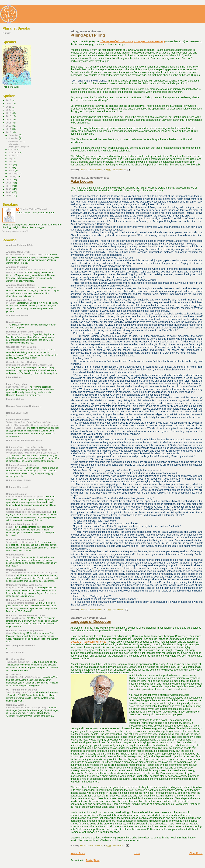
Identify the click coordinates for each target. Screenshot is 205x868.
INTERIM (11, 303)
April (11, 168)
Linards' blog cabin (16, 384)
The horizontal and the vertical (21, 288)
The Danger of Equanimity (19, 334)
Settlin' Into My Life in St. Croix (21, 692)
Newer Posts (78, 853)
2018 (9, 116)
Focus (9, 527)
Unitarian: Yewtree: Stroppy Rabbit (25, 631)
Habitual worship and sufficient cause (24, 255)
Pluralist (6, 33)
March (12, 171)
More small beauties (16, 618)
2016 (9, 123)
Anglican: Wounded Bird (19, 300)
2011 (9, 183)
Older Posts (196, 853)
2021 (9, 107)
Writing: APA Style (16, 705)
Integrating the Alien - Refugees (21, 588)
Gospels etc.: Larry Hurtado (21, 362)
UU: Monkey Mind (16, 659)
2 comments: (119, 845)
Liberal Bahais (14, 377)
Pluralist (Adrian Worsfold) (34, 209)
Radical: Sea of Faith (17, 413)
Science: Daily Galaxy (18, 420)
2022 (9, 104)
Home (137, 853)
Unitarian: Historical (17, 487)
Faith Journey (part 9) (17, 387)
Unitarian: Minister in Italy (20, 539)
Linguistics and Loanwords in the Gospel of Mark (30, 365)
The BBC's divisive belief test (20, 603)
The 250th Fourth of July (18, 662)
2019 (9, 113)
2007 (9, 195)
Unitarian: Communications (21, 465)
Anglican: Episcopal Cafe (20, 245)
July (11, 159)
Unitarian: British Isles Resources (24, 440)
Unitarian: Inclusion (17, 494)
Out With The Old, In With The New (23, 677)
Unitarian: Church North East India (25, 447)
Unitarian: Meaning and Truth (22, 524)
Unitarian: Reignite (16, 570)
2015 (9, 126)
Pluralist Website (15, 399)
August (12, 156)
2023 (9, 100)
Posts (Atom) (93, 860)
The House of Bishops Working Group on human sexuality (133, 41)
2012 (9, 180)
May (11, 165)
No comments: (119, 170)
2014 (9, 129)
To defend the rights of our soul (21, 542)
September (14, 153)
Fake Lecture (82, 181)
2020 (9, 110)
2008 (9, 192)
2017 (9, 120)
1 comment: (118, 610)
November (14, 138)
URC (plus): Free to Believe (21, 646)
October (13, 150)
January (13, 176)
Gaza (9, 633)
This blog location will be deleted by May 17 (27, 350)
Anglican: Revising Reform (21, 285)
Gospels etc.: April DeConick (22, 347)
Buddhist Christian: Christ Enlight (24, 332)
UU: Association (15, 652)
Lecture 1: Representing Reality (88, 642)
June (11, 162)
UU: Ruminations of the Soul (21, 690)
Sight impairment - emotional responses (25, 497)
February (13, 173)
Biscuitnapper (14, 322)
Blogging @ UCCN (15, 468)
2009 (9, 189)
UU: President (14, 674)
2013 (9, 132)
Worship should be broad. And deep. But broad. (29, 512)
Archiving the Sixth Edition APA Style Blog (26, 708)
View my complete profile (16, 231)
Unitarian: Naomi (15, 555)
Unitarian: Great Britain (19, 480)
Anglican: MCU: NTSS (18, 252)
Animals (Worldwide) (17, 315)
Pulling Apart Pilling (88, 35)
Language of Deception (91, 621)
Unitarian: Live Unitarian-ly (20, 509)
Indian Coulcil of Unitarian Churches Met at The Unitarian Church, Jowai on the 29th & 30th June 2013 (32, 451)
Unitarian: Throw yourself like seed (25, 600)
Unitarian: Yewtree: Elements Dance (25, 615)
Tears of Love (13, 557)
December (14, 135)
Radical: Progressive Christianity (24, 406)
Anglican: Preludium (17, 267)
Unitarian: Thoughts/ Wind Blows (24, 585)
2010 (9, 186)
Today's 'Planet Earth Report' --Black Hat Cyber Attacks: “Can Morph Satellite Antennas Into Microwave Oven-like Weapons (32, 425)
